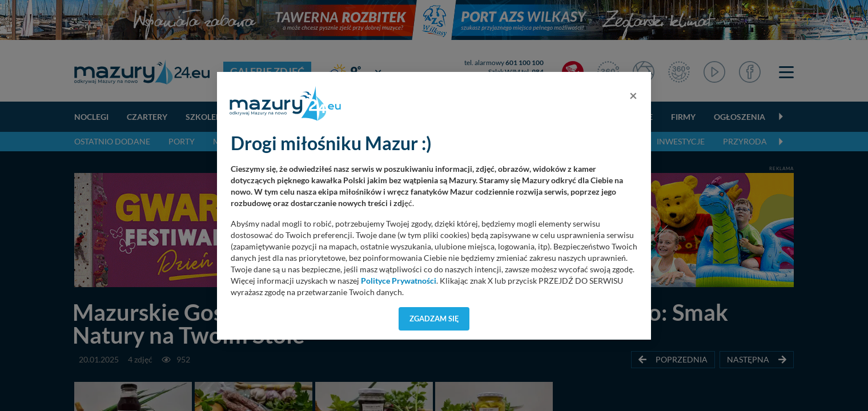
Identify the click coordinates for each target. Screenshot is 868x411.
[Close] (633, 95)
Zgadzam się (434, 319)
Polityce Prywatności (399, 281)
